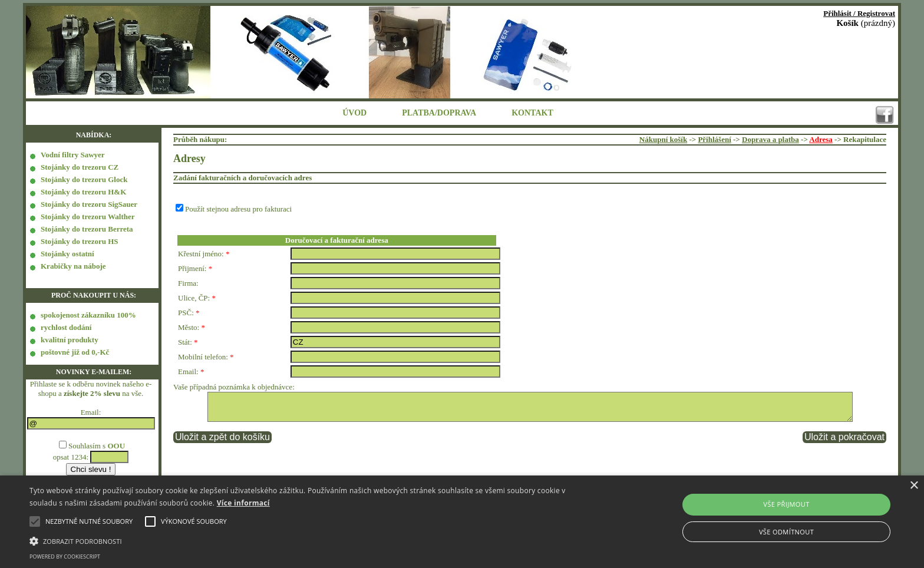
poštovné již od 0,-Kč (75, 352)
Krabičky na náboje (73, 266)
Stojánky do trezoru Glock (84, 179)
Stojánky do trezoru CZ (80, 167)
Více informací (243, 503)
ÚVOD (354, 113)
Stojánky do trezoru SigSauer (89, 204)
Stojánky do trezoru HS (80, 241)
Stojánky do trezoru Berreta (87, 229)
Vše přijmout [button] (786, 504)
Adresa (821, 139)
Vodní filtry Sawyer (73, 155)
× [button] (914, 486)
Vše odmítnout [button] (786, 532)
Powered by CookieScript (65, 557)
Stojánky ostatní (67, 254)
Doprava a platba (770, 139)
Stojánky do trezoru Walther (88, 217)
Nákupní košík (663, 139)
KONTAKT (532, 113)
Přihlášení (714, 139)
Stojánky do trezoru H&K (83, 192)
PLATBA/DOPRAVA (439, 113)
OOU (116, 446)
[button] (311, 540)
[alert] (462, 522)
